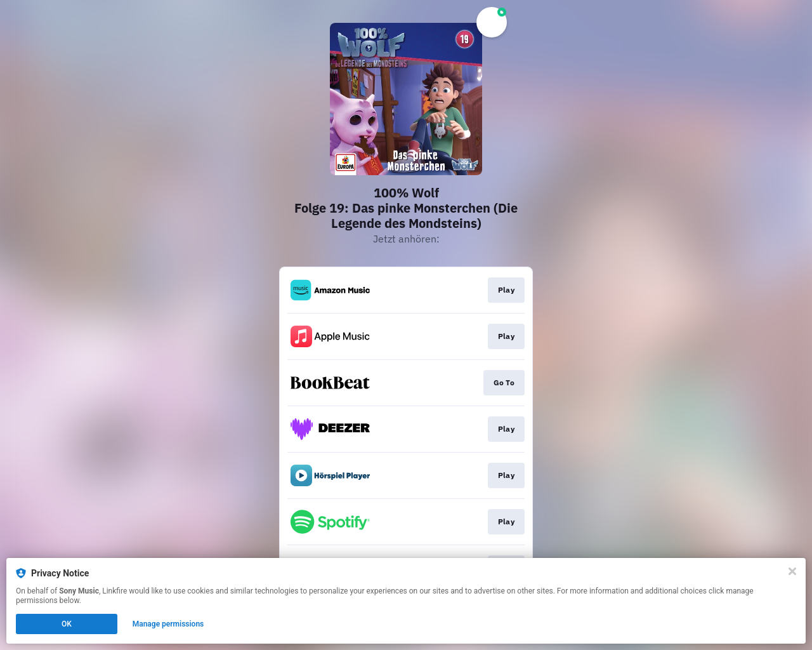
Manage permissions (168, 624)
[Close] (792, 571)
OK (67, 624)
